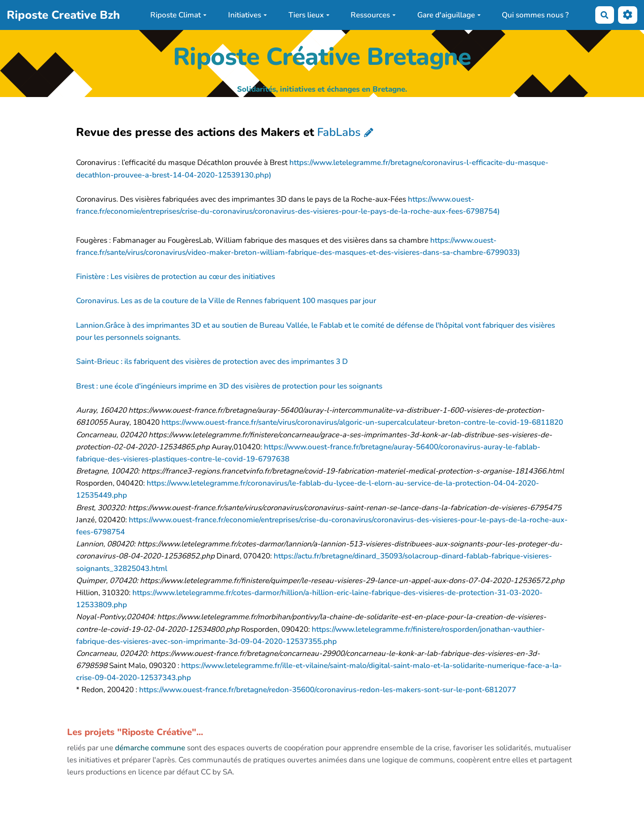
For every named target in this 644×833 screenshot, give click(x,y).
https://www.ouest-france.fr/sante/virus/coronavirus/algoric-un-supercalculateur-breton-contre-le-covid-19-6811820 (362, 422)
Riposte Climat (178, 15)
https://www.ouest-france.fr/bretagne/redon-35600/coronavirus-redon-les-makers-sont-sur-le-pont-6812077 (328, 690)
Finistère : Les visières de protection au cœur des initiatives (176, 277)
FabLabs (339, 132)
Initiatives (248, 15)
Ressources (373, 15)
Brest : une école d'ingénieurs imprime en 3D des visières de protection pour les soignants (229, 386)
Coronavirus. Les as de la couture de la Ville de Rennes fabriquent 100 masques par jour (226, 301)
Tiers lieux (309, 15)
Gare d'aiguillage (449, 15)
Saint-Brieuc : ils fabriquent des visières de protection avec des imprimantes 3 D (212, 362)
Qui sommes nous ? (535, 15)
